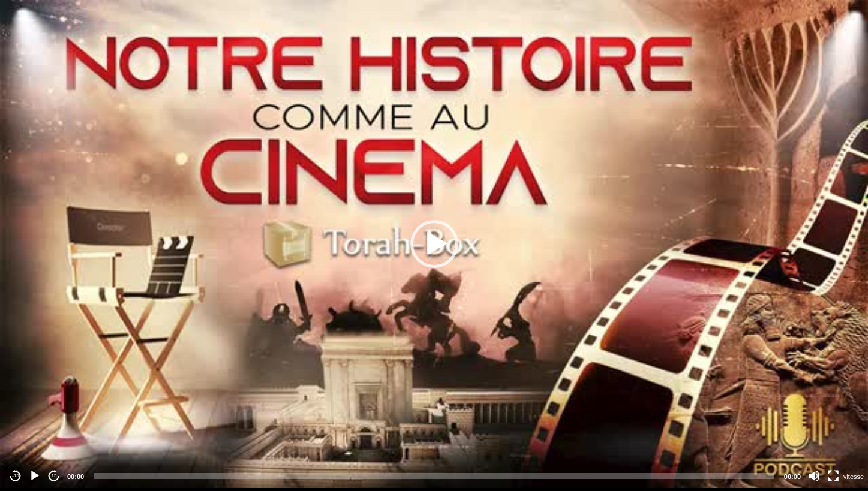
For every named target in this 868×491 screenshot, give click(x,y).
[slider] (434, 476)
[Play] (35, 476)
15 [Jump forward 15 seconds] (54, 476)
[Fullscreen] (833, 476)
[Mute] (814, 476)
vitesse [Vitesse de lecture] (854, 477)
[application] (434, 244)
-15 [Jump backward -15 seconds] (16, 476)
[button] (434, 244)
